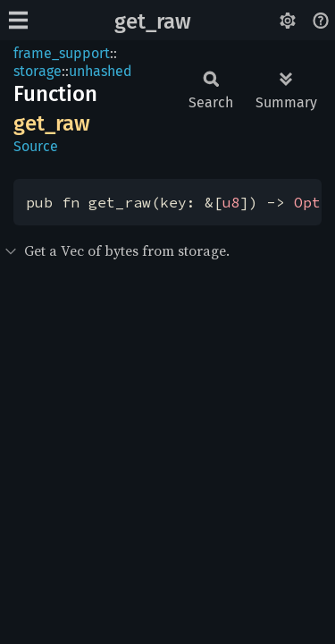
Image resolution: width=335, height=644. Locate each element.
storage (38, 71)
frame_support (62, 53)
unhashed (100, 71)
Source (36, 146)
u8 (231, 202)
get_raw (153, 21)
